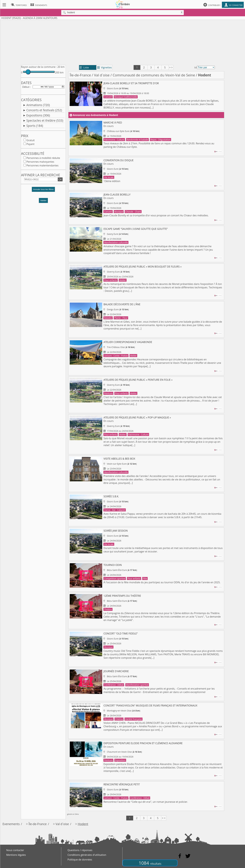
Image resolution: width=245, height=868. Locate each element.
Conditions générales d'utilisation (87, 855)
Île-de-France (80, 75)
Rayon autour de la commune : (39, 67)
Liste (84, 67)
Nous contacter (15, 850)
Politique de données (80, 860)
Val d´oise (102, 75)
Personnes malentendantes (42, 166)
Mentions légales (16, 855)
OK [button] (60, 180)
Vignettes (104, 67)
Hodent (83, 824)
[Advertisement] (122, 42)
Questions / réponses (80, 850)
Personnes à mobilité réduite (43, 159)
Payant (30, 145)
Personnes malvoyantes (40, 162)
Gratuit (30, 141)
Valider (43, 201)
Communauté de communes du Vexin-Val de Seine (154, 75)
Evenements (11, 824)
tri (196, 67)
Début (26, 87)
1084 (150, 863)
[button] (43, 191)
